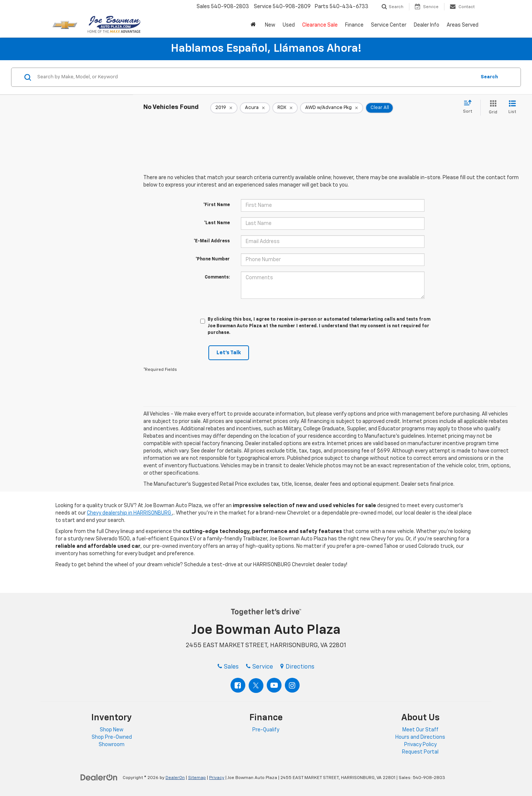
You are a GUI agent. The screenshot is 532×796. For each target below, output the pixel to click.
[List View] (512, 108)
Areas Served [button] (463, 25)
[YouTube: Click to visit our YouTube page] (274, 685)
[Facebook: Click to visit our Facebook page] (238, 685)
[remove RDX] (285, 108)
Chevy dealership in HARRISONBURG (129, 513)
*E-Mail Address (212, 241)
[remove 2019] (224, 108)
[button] (254, 25)
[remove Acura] (255, 108)
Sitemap (197, 778)
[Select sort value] (470, 107)
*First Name (216, 205)
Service (260, 667)
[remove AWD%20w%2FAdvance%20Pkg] (332, 108)
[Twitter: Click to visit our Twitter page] (256, 686)
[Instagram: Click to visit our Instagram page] (292, 685)
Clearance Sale (320, 25)
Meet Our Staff (420, 730)
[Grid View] (492, 108)
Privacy (217, 778)
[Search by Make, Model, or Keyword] (255, 77)
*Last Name (217, 223)
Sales (228, 667)
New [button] (270, 25)
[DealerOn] (99, 778)
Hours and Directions (420, 737)
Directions (297, 667)
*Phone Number (213, 259)
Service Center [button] (389, 25)
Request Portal (420, 752)
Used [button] (289, 25)
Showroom (112, 745)
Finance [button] (354, 25)
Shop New (112, 730)
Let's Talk (229, 353)
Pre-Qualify (266, 730)
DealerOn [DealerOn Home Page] (175, 778)
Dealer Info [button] (427, 25)
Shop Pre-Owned (112, 737)
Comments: (217, 277)
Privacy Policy (420, 745)
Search (489, 77)
